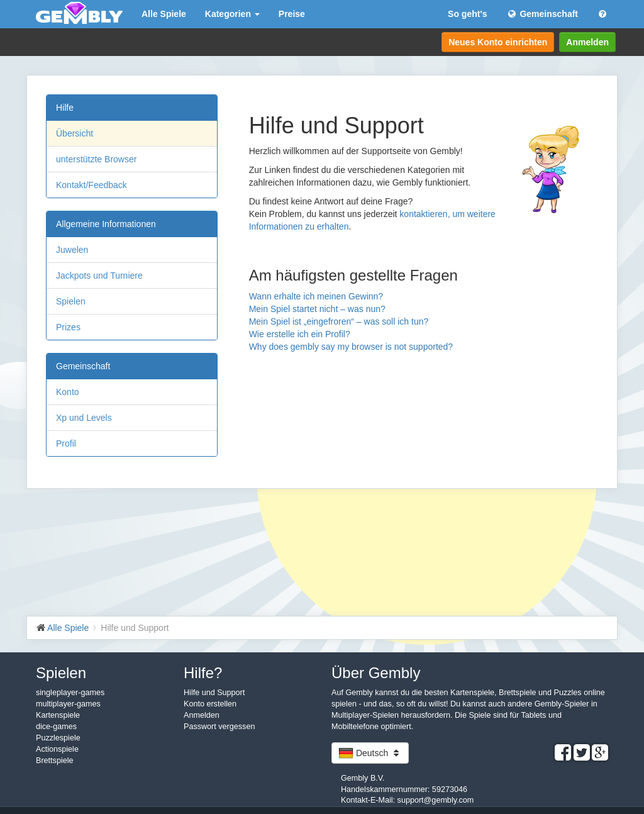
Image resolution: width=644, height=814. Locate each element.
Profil (66, 443)
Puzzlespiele (58, 738)
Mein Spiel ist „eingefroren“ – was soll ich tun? (339, 321)
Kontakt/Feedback (92, 185)
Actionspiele (57, 749)
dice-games (56, 727)
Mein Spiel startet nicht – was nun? (317, 309)
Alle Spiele (164, 14)
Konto (68, 392)
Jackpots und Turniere (99, 276)
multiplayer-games (68, 704)
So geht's (467, 14)
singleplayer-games (70, 693)
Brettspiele (55, 761)
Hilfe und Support (214, 693)
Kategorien (232, 14)
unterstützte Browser (96, 159)
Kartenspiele (58, 715)
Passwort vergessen (219, 727)
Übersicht (75, 133)
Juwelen (72, 250)
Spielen (71, 301)
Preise (292, 14)
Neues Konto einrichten (498, 42)
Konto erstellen (210, 704)
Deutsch (370, 753)
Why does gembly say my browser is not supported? (351, 347)
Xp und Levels (84, 418)
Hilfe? (203, 673)
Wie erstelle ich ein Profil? (300, 334)
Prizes (68, 327)
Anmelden (587, 42)
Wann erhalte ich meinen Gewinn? (316, 296)
